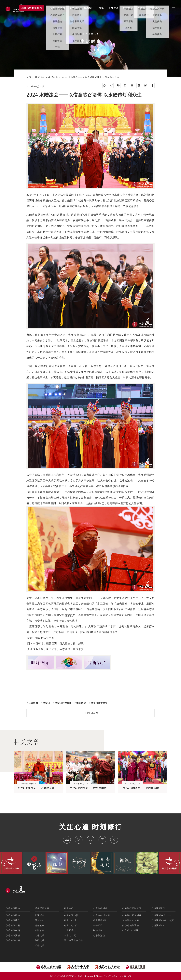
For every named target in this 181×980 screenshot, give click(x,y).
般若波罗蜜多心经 (74, 940)
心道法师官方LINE (162, 915)
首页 (29, 77)
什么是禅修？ (100, 920)
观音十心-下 (70, 925)
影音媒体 (128, 8)
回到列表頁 (91, 713)
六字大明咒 (70, 935)
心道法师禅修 (100, 908)
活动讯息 (155, 8)
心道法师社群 (159, 908)
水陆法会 (60, 195)
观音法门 (69, 908)
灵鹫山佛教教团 (63, 703)
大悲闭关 (40, 935)
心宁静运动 (99, 935)
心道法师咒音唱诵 (132, 915)
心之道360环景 (130, 930)
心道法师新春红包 (32, 8)
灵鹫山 (90, 553)
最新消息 (40, 77)
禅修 (101, 8)
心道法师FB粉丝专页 (163, 920)
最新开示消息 (42, 908)
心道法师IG (158, 925)
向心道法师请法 (131, 925)
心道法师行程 (13, 940)
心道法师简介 (13, 920)
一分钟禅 (98, 925)
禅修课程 (98, 930)
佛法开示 (40, 915)
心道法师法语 (13, 935)
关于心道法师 (57, 8)
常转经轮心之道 (131, 920)
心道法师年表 (13, 925)
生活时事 (54, 77)
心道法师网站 (13, 908)
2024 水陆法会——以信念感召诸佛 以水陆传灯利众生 (91, 77)
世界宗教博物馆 (99, 703)
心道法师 (33, 703)
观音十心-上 (70, 920)
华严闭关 (40, 940)
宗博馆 (69, 615)
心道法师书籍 (13, 930)
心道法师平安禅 (101, 915)
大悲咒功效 (70, 930)
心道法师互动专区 (132, 908)
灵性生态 (40, 920)
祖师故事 (40, 925)
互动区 (141, 8)
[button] (4, 863)
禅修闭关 (40, 945)
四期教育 (40, 930)
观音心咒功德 (71, 915)
